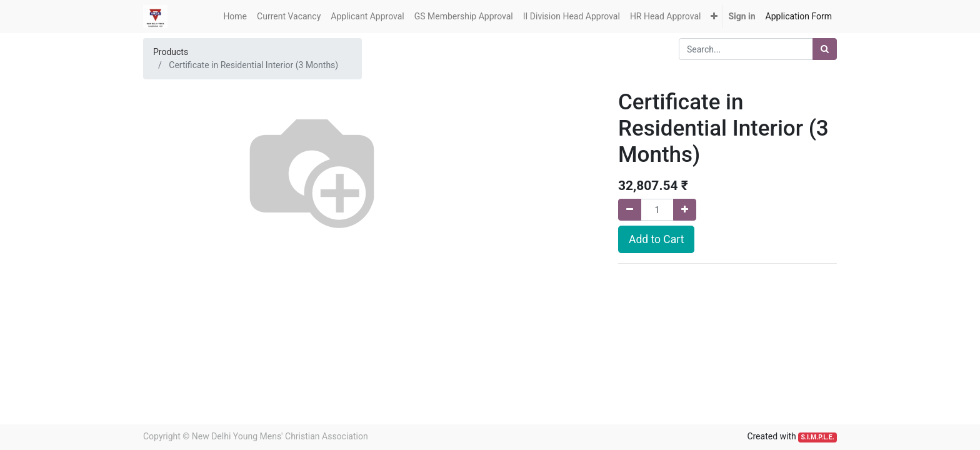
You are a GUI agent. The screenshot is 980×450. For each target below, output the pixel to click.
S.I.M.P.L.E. (817, 437)
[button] (714, 17)
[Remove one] (630, 210)
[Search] (825, 49)
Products (171, 52)
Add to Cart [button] (656, 239)
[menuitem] (235, 17)
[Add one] (685, 210)
